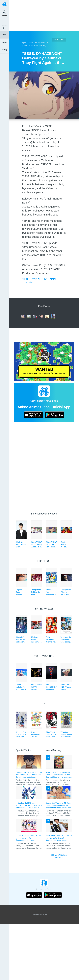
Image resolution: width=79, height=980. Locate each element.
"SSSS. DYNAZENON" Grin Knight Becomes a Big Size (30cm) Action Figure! (51, 687)
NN (44, 45)
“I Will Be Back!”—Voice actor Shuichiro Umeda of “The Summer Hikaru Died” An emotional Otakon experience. (21, 545)
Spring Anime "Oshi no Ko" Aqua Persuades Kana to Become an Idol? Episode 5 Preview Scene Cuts (36, 592)
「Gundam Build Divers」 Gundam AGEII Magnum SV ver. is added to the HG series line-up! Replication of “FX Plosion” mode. (29, 805)
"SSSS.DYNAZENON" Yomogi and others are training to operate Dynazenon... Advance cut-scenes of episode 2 (36, 545)
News (4, 35)
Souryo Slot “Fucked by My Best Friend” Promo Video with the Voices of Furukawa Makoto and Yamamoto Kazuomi (58, 805)
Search (4, 16)
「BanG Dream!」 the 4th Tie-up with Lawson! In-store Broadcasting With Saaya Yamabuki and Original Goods (28, 838)
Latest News (4, 27)
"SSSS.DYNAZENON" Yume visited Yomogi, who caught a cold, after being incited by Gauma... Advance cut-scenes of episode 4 (66, 687)
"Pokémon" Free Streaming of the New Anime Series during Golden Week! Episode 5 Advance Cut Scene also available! (51, 592)
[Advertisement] (41, 16)
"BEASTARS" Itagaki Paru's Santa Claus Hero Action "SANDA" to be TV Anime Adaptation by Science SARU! (51, 735)
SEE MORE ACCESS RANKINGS (59, 856)
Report (4, 42)
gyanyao (37, 45)
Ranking (4, 50)
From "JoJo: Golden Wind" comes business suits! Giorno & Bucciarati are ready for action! (59, 838)
